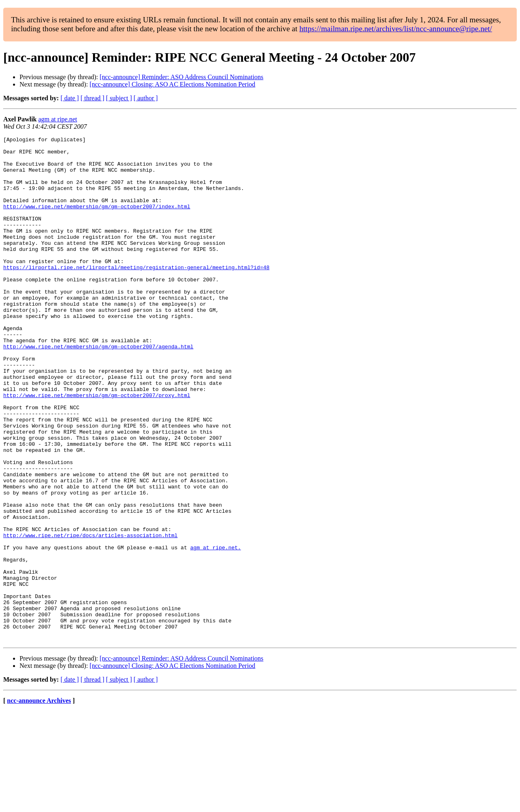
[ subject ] (119, 98)
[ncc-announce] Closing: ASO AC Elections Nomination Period (172, 84)
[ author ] (146, 98)
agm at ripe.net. (216, 630)
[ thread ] (92, 98)
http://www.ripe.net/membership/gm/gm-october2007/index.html (97, 221)
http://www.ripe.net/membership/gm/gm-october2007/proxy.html (97, 447)
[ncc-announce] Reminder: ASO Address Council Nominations (181, 77)
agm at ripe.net (58, 119)
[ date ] (70, 98)
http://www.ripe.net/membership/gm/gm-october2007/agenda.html (98, 389)
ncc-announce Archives (39, 802)
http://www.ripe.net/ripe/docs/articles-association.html (90, 615)
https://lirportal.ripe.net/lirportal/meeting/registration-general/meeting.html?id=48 (136, 294)
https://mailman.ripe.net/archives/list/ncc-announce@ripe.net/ (396, 29)
